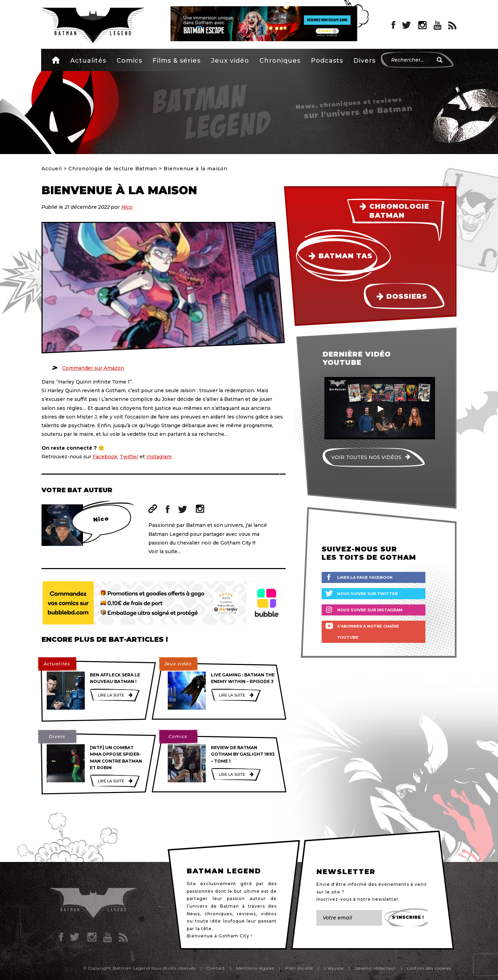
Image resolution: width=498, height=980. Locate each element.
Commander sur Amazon (93, 368)
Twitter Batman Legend (407, 25)
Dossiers (407, 296)
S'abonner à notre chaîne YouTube (368, 632)
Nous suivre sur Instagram (370, 610)
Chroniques (280, 61)
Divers (365, 61)
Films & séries (177, 61)
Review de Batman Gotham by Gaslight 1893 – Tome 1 (243, 754)
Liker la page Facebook (365, 577)
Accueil (56, 60)
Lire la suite (111, 695)
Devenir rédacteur (375, 968)
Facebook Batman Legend (393, 25)
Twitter (129, 457)
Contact (216, 968)
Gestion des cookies (429, 968)
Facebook (105, 457)
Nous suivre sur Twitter (367, 594)
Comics (129, 61)
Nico (127, 207)
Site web (153, 509)
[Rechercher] (440, 60)
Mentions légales (255, 968)
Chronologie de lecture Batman (113, 169)
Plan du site (299, 968)
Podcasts (327, 61)
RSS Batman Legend (452, 25)
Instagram (159, 457)
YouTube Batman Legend (437, 25)
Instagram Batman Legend (422, 25)
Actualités (88, 61)
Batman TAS (345, 256)
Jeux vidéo (230, 61)
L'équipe (334, 968)
